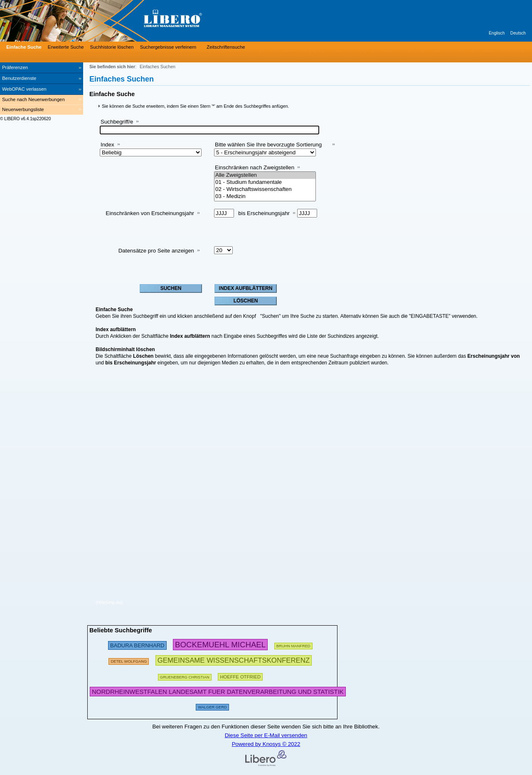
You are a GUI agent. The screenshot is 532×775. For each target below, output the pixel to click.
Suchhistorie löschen (112, 47)
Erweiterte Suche (66, 47)
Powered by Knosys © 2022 (266, 744)
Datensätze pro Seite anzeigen (156, 251)
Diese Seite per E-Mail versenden (266, 735)
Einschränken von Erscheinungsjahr (150, 213)
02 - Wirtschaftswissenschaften (265, 189)
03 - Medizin (265, 197)
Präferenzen (15, 67)
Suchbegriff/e (117, 122)
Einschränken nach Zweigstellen (255, 167)
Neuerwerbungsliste (23, 109)
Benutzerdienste (19, 78)
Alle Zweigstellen (265, 175)
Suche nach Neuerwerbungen (33, 99)
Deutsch (518, 33)
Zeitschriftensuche (226, 47)
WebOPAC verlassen (24, 89)
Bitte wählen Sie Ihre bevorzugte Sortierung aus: (268, 148)
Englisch (497, 33)
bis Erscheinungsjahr (264, 213)
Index (107, 145)
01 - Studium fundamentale (265, 182)
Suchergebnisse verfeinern (168, 47)
